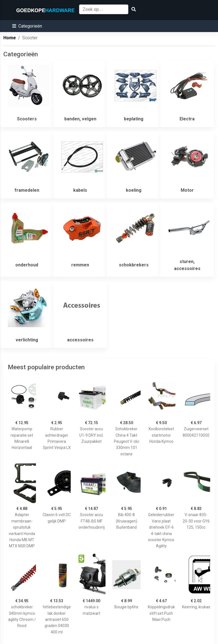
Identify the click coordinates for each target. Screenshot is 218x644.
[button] (27, 26)
